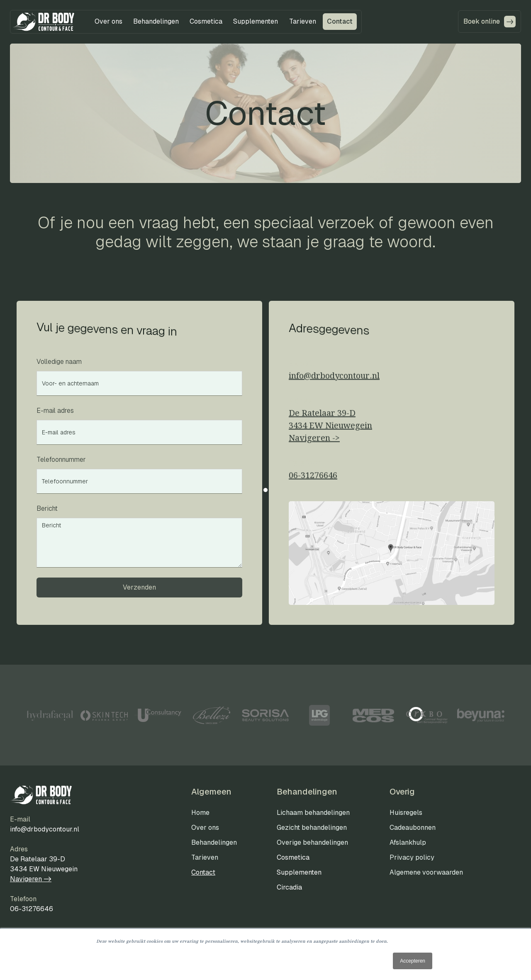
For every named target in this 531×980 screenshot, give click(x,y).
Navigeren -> (31, 879)
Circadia (289, 887)
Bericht (47, 508)
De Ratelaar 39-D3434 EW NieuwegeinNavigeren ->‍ (330, 429)
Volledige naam (59, 362)
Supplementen (299, 872)
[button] (108, 22)
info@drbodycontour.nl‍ (334, 379)
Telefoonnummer (61, 460)
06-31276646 (313, 478)
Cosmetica (293, 857)
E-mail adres (55, 411)
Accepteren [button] (413, 961)
